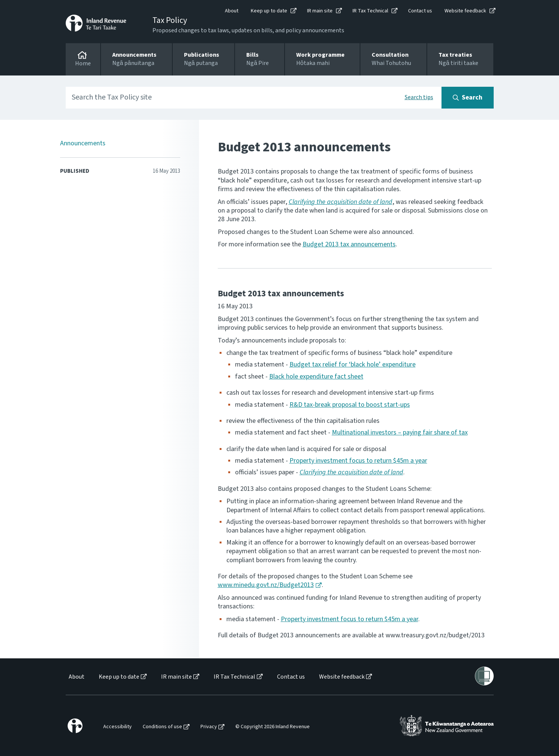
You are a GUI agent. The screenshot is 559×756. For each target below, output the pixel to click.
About (232, 11)
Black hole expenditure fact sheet (316, 376)
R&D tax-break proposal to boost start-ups (350, 405)
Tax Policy (170, 20)
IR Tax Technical (370, 11)
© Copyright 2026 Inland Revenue (273, 727)
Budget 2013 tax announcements (349, 244)
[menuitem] (76, 677)
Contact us (420, 11)
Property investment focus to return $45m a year (358, 461)
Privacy (209, 727)
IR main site (320, 11)
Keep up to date (269, 11)
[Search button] (468, 98)
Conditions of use (162, 727)
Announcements (83, 143)
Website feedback (465, 11)
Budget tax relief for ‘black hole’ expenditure (353, 364)
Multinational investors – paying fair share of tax (400, 432)
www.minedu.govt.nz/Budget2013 (266, 585)
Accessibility (118, 727)
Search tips (419, 97)
